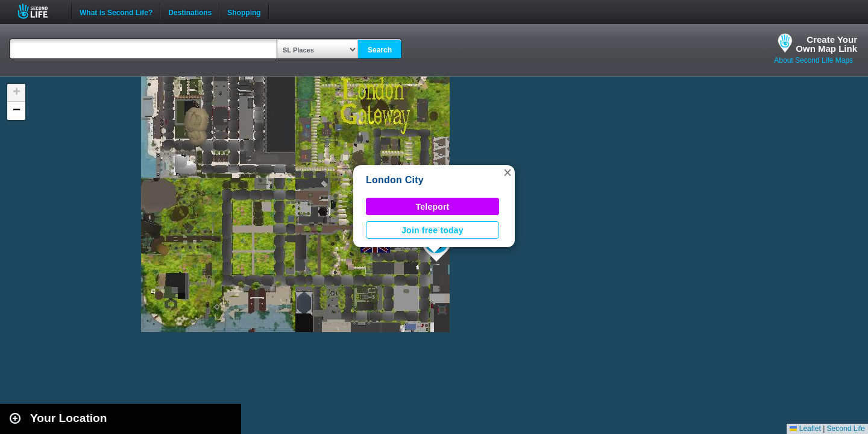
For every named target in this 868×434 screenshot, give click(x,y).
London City (395, 180)
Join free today (432, 230)
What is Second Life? (116, 11)
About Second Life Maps (813, 60)
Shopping (244, 11)
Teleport (433, 207)
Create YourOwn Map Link (826, 44)
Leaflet (805, 429)
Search (380, 50)
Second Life (39, 11)
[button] (508, 172)
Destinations (190, 11)
